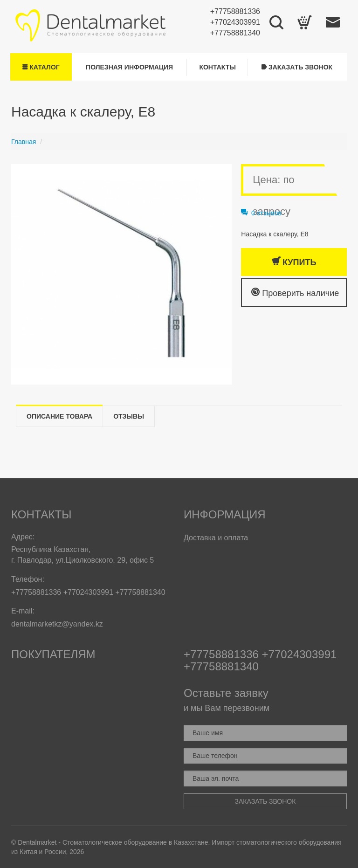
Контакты (217, 67)
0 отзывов (261, 213)
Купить (294, 262)
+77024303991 (235, 22)
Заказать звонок (297, 67)
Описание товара (59, 416)
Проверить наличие (295, 293)
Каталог (41, 67)
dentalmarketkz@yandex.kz (57, 624)
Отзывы (129, 416)
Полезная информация (129, 67)
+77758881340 (235, 33)
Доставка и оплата (216, 538)
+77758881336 (235, 11)
